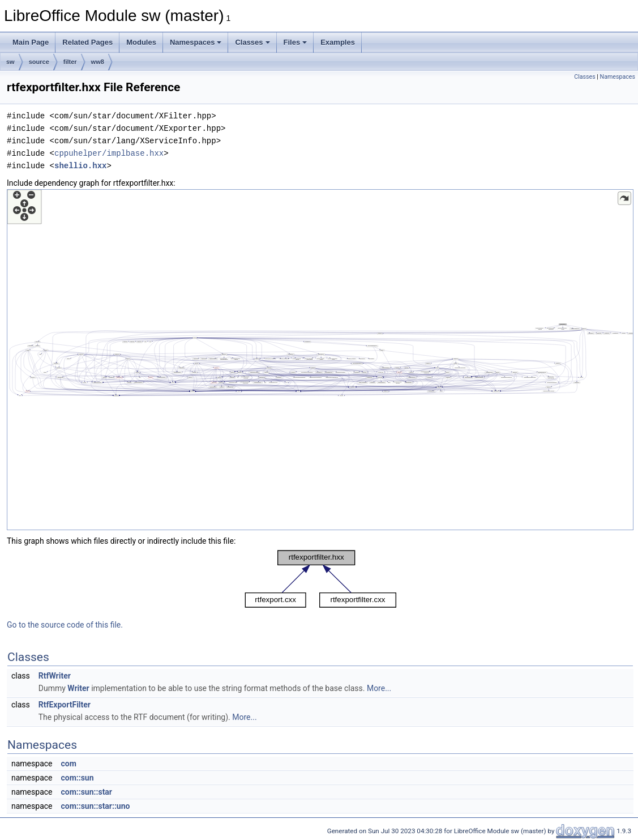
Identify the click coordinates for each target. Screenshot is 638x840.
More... (379, 688)
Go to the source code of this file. (65, 625)
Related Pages (87, 42)
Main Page (31, 42)
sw (10, 62)
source (39, 62)
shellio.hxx (80, 166)
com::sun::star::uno (95, 806)
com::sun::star (86, 792)
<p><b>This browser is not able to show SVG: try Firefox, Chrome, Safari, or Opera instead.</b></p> (320, 360)
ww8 (98, 62)
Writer (78, 688)
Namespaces (196, 42)
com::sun (77, 778)
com (68, 764)
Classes (252, 42)
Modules (141, 42)
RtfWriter (55, 676)
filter (70, 62)
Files (296, 42)
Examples (338, 42)
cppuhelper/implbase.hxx (109, 153)
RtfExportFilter (65, 705)
